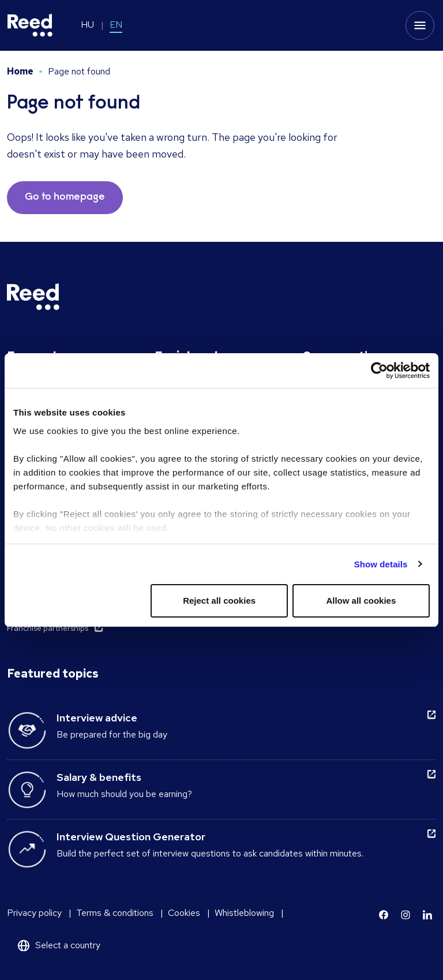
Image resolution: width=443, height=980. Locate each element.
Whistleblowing (244, 913)
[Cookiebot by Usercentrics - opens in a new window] (379, 371)
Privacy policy (34, 913)
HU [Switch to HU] (87, 25)
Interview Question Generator (131, 837)
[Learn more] (384, 915)
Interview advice (97, 718)
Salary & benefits (99, 777)
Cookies (184, 913)
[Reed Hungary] (30, 25)
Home (20, 71)
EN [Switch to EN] (116, 25)
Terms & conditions (115, 913)
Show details (381, 564)
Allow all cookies (361, 601)
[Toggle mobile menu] (420, 25)
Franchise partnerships (48, 628)
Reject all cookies (219, 601)
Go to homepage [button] (65, 197)
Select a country (68, 945)
